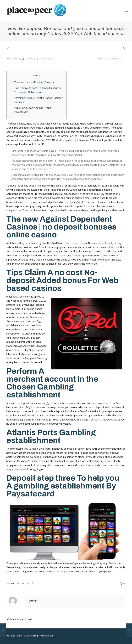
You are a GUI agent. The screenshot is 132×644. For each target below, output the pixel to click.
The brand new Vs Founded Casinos (34, 82)
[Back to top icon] (119, 636)
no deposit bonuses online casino (44, 186)
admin (29, 59)
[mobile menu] (126, 10)
